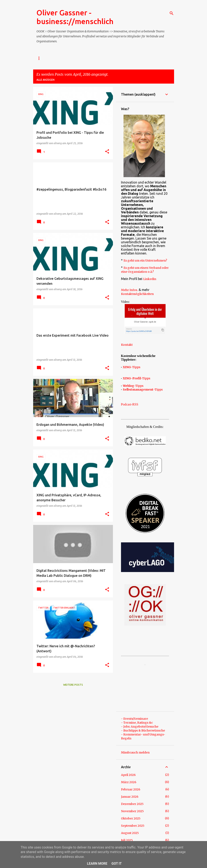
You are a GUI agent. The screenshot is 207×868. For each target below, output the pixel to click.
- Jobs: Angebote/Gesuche (140, 727)
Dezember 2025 (132, 804)
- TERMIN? (124, 58)
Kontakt (127, 345)
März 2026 (129, 782)
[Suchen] (172, 13)
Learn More (97, 864)
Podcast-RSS (130, 404)
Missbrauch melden (135, 752)
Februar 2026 (131, 789)
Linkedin (150, 279)
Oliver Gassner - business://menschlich (75, 17)
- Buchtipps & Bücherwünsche (143, 730)
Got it (117, 864)
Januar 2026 (130, 797)
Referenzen (148, 58)
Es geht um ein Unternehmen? (145, 261)
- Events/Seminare (134, 719)
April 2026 (128, 775)
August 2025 (130, 833)
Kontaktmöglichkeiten (137, 294)
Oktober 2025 (131, 818)
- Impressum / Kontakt (52, 58)
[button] (107, 152)
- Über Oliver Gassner (93, 58)
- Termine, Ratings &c (137, 723)
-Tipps (132, 367)
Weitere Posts (73, 685)
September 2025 (133, 826)
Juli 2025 (127, 840)
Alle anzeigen (45, 80)
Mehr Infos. (129, 290)
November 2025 (132, 811)
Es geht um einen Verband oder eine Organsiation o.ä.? (145, 270)
